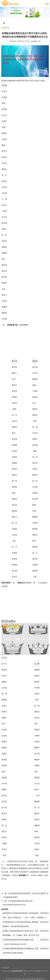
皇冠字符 (5, 28)
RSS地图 (37, 978)
